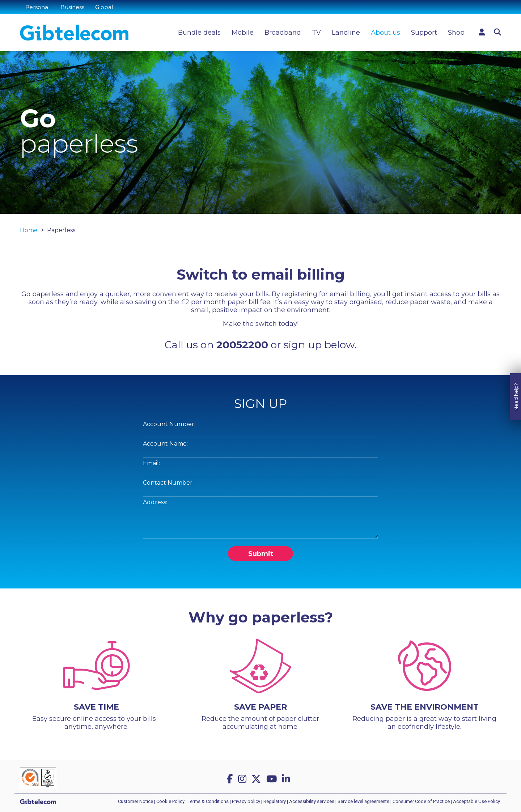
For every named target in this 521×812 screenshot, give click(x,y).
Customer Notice (135, 801)
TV (316, 33)
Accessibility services (312, 801)
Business (72, 7)
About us (386, 33)
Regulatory (275, 801)
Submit (261, 554)
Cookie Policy (170, 801)
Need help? (516, 382)
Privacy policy (246, 801)
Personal (37, 7)
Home (29, 230)
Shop (456, 33)
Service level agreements (363, 801)
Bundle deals (199, 33)
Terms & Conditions (208, 801)
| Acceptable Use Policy (475, 801)
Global (104, 7)
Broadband (283, 33)
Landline (346, 33)
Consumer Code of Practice (421, 801)
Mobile (243, 33)
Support (424, 33)
